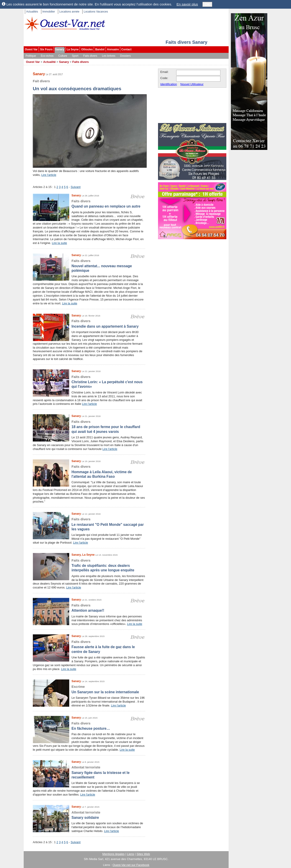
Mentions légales (114, 854)
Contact (126, 49)
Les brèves (109, 56)
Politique (31, 56)
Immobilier (49, 12)
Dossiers (126, 56)
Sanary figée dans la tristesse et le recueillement (89, 772)
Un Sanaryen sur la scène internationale (89, 689)
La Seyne (73, 49)
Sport (75, 56)
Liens (131, 854)
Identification (169, 84)
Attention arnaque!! (89, 608)
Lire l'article (49, 175)
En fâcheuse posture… (89, 726)
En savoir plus (187, 4)
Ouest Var (31, 49)
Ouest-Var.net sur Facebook (131, 865)
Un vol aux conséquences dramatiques (90, 85)
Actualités (32, 12)
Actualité (50, 62)
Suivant (75, 187)
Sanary (60, 49)
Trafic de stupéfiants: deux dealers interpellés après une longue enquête (89, 565)
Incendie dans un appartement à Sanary (89, 323)
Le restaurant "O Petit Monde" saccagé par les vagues (89, 524)
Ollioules (87, 49)
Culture (63, 56)
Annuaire (113, 49)
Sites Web (143, 854)
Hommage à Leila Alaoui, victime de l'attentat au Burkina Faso (89, 471)
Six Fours (46, 49)
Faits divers (90, 56)
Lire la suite (59, 243)
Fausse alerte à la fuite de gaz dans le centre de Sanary (89, 647)
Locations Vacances (96, 12)
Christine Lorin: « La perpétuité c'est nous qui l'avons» (89, 382)
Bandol (100, 49)
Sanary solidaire (89, 815)
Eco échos (47, 56)
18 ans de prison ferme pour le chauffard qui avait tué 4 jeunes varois (89, 426)
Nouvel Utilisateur (192, 84)
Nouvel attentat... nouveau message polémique (89, 266)
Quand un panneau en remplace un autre (89, 204)
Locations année (69, 12)
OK (207, 4)
